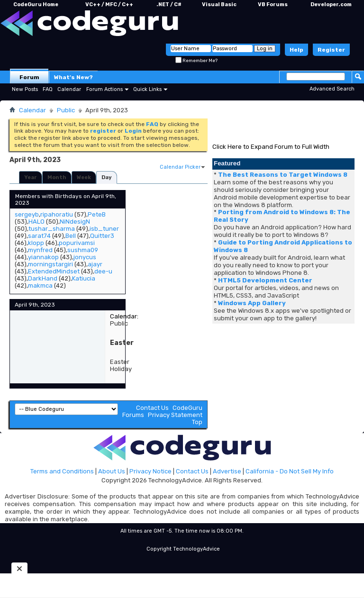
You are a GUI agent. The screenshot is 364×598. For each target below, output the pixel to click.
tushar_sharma (52, 229)
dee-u (103, 271)
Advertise (227, 471)
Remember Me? (196, 61)
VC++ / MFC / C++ (109, 5)
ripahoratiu (57, 214)
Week (84, 177)
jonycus (85, 257)
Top (197, 422)
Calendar (69, 89)
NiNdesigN (75, 222)
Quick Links (147, 89)
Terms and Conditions (62, 471)
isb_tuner (104, 229)
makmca (40, 285)
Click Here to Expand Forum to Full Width (271, 147)
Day (107, 177)
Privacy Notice (150, 471)
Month (57, 177)
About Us (112, 471)
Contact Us (152, 408)
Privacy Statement (175, 415)
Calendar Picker (180, 167)
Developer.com (331, 5)
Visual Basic (219, 5)
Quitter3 (102, 236)
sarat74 (39, 236)
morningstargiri (50, 264)
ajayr (95, 264)
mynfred (40, 250)
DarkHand (43, 278)
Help (296, 50)
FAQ (48, 89)
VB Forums (273, 5)
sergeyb (27, 214)
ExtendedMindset (54, 271)
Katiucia (84, 278)
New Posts (25, 89)
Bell (71, 236)
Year (31, 177)
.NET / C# (169, 5)
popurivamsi (77, 243)
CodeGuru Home (36, 5)
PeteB (97, 214)
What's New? (73, 77)
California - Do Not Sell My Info (290, 471)
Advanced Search (332, 89)
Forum (29, 77)
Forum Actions (105, 89)
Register (331, 50)
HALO (36, 222)
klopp (36, 243)
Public (66, 110)
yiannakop (43, 257)
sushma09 (83, 250)
